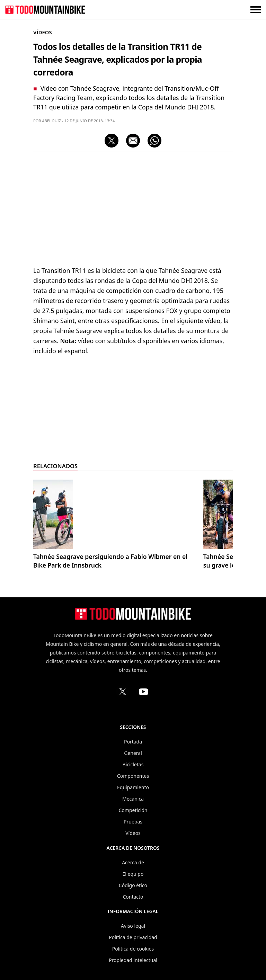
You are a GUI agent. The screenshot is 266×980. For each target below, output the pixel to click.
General (133, 753)
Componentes (133, 776)
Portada (133, 742)
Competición (133, 810)
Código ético (133, 885)
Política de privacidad (133, 937)
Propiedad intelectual (133, 960)
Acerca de (133, 862)
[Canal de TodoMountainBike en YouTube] (143, 692)
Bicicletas (133, 764)
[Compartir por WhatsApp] (154, 141)
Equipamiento (133, 787)
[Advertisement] (133, 207)
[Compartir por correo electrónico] (133, 141)
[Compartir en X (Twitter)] (112, 141)
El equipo (133, 874)
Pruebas (133, 822)
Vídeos (133, 833)
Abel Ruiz (51, 121)
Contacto (133, 897)
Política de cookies (133, 949)
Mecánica (133, 799)
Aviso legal (133, 926)
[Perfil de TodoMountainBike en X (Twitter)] (123, 692)
